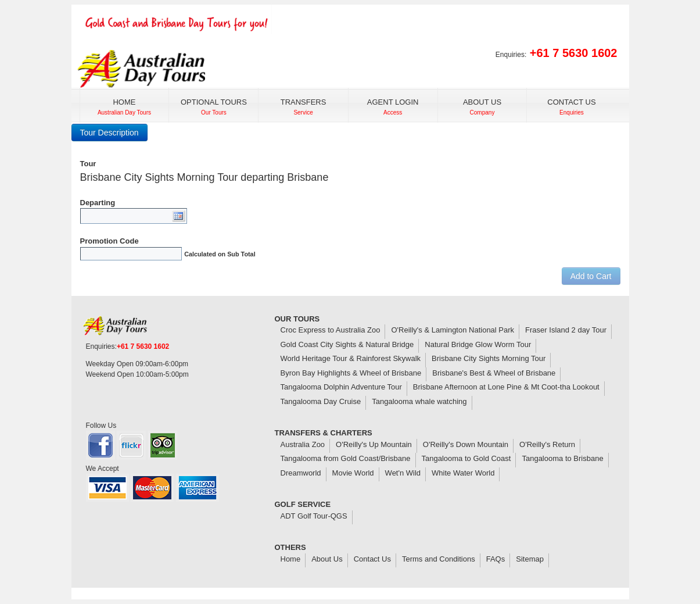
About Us (327, 559)
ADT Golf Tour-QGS (314, 516)
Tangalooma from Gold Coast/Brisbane (346, 458)
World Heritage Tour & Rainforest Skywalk (351, 358)
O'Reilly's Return (547, 444)
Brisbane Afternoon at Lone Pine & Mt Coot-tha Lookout (506, 387)
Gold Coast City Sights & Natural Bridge (347, 344)
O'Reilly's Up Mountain (374, 444)
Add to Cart (591, 276)
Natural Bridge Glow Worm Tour (478, 344)
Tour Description (110, 133)
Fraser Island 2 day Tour (566, 330)
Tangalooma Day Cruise (321, 401)
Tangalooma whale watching (419, 401)
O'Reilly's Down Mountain (466, 444)
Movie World (353, 473)
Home (291, 559)
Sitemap (530, 559)
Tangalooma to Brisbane (562, 458)
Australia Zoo (303, 444)
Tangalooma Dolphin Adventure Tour (341, 387)
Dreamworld (301, 473)
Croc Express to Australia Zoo (331, 330)
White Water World (463, 473)
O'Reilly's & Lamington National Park (453, 330)
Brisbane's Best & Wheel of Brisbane (494, 373)
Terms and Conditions (439, 559)
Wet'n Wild (403, 473)
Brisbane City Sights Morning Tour (489, 358)
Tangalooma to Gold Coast (466, 458)
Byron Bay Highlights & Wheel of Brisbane (351, 373)
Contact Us (372, 559)
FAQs (496, 559)
